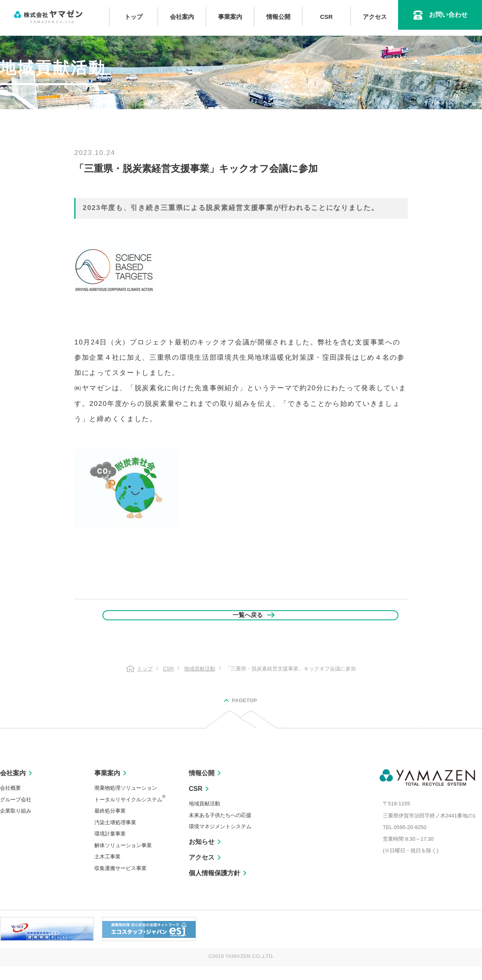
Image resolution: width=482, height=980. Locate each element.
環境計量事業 (110, 847)
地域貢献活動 (204, 817)
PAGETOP (244, 714)
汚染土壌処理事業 (115, 836)
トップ (134, 17)
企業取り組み (16, 824)
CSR (327, 17)
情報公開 (278, 17)
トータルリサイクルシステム (130, 813)
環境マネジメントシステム (220, 840)
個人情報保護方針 (214, 886)
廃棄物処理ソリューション (126, 801)
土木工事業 (107, 870)
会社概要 (10, 801)
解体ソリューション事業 (123, 859)
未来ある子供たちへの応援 (220, 828)
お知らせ (202, 855)
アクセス (375, 17)
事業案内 (230, 17)
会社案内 (182, 17)
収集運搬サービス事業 (120, 881)
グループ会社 (16, 813)
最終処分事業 (110, 824)
